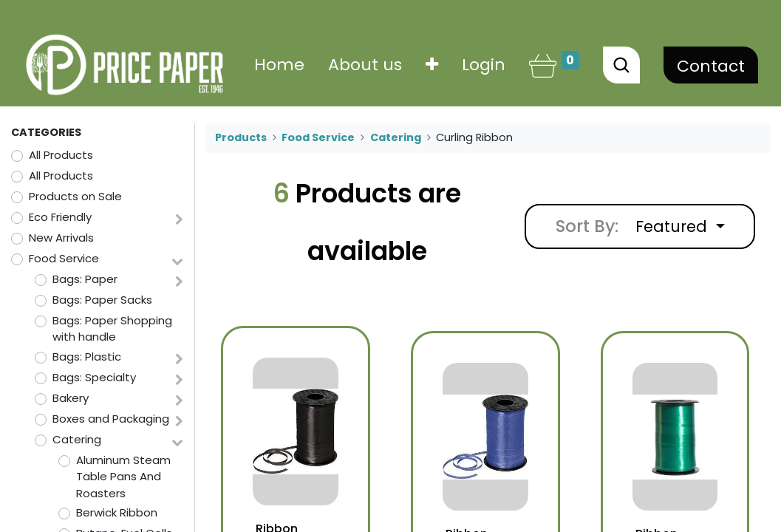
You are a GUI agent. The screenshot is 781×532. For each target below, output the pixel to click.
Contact (711, 66)
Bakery (71, 398)
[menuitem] (279, 65)
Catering (77, 439)
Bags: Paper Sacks (102, 300)
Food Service (64, 258)
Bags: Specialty (94, 377)
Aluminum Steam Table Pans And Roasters (123, 477)
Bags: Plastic (87, 357)
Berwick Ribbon (117, 512)
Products (241, 137)
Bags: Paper (85, 279)
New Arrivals (61, 238)
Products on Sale (75, 196)
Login (484, 65)
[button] (432, 65)
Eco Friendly (60, 217)
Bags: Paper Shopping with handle (112, 329)
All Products (61, 155)
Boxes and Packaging (111, 419)
